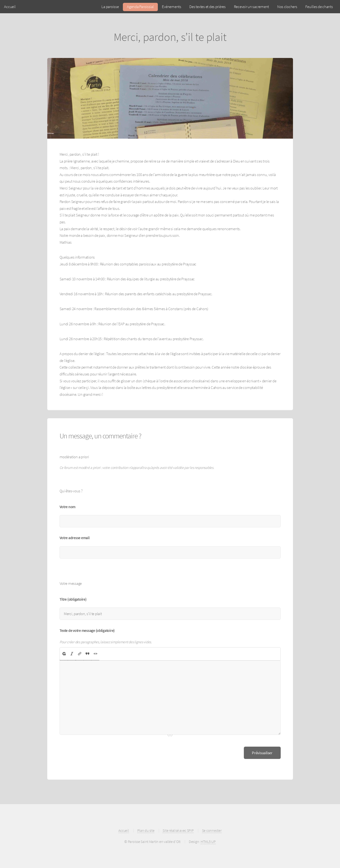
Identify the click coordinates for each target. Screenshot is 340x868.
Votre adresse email (75, 538)
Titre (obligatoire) (73, 599)
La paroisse (110, 7)
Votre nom (68, 507)
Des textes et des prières (207, 7)
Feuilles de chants (319, 7)
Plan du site (146, 831)
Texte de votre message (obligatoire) (87, 631)
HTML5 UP (208, 842)
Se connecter (212, 831)
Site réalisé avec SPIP (178, 831)
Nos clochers (287, 7)
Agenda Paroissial (140, 7)
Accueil (10, 7)
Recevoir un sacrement (252, 7)
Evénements (171, 7)
